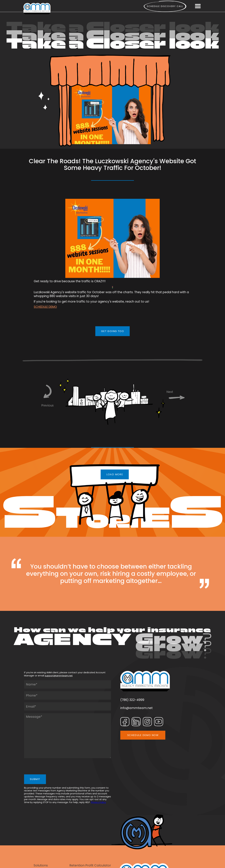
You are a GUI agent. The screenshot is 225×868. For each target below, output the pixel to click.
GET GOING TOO (113, 331)
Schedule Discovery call (165, 6)
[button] (198, 6)
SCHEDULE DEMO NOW (143, 735)
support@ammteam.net (59, 676)
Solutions (41, 865)
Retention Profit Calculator (90, 865)
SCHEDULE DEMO (45, 307)
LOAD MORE (115, 474)
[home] (37, 9)
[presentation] (48, 767)
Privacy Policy (98, 802)
